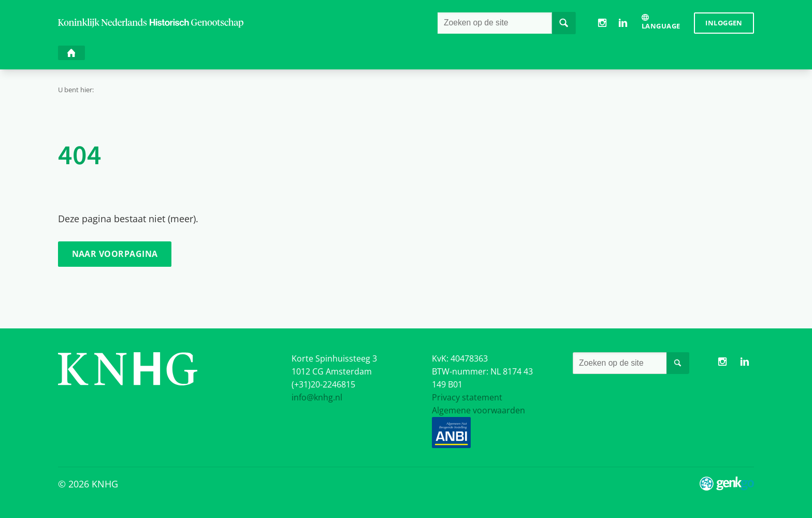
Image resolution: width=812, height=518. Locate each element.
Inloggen (724, 23)
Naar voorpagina (115, 254)
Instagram (602, 23)
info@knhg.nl (317, 397)
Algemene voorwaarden (479, 410)
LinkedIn (623, 23)
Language (661, 26)
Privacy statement (467, 397)
